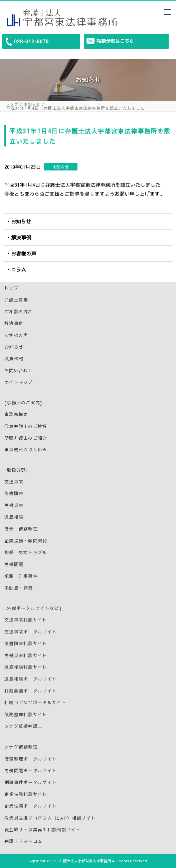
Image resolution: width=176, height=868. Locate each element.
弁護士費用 (16, 300)
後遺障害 (14, 493)
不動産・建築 (19, 588)
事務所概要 (16, 414)
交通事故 (14, 482)
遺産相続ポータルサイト (31, 679)
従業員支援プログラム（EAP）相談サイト (50, 818)
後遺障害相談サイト (26, 643)
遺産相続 (14, 517)
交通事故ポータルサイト (31, 632)
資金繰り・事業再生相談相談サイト (43, 830)
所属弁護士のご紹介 (26, 438)
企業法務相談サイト (26, 794)
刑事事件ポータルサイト (31, 782)
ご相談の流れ (19, 312)
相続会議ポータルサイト (31, 691)
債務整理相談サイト (26, 715)
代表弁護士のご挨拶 (26, 426)
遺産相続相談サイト (26, 667)
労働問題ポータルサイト (31, 771)
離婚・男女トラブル (26, 552)
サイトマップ (19, 382)
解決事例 (21, 237)
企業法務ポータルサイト (31, 806)
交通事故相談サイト (26, 620)
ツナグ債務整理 (21, 747)
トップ (12, 104)
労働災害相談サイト (26, 656)
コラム (19, 269)
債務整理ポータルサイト (31, 759)
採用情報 (14, 359)
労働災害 (14, 505)
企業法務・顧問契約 (26, 541)
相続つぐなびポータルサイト (35, 703)
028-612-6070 (31, 41)
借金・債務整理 (21, 529)
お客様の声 (24, 253)
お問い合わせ (19, 371)
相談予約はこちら (115, 41)
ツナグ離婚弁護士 (23, 726)
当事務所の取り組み (26, 450)
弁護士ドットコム (23, 841)
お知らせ (32, 104)
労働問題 (14, 564)
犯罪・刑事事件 (21, 576)
